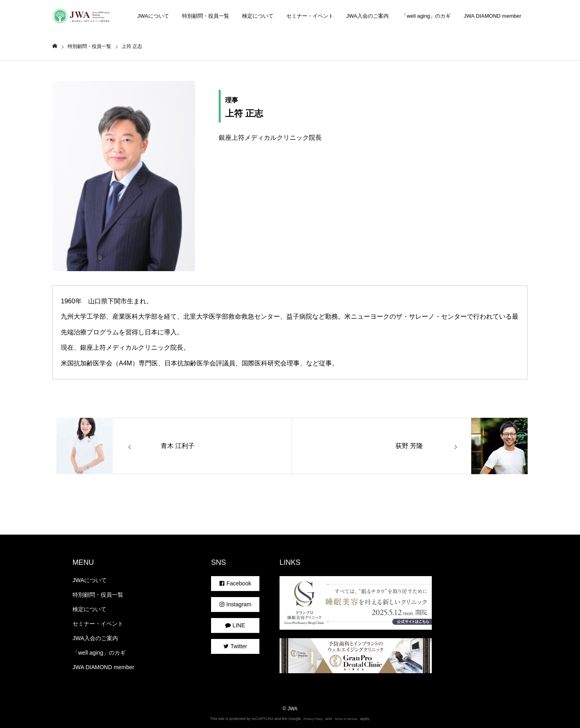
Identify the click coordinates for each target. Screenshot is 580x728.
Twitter (235, 646)
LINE (235, 625)
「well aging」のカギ (426, 16)
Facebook (235, 583)
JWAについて (153, 16)
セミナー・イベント (310, 16)
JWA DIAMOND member (492, 16)
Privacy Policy (313, 719)
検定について (258, 16)
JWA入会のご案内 (368, 16)
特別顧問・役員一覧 (206, 16)
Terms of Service (346, 719)
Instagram (235, 604)
